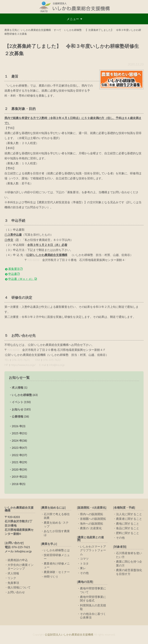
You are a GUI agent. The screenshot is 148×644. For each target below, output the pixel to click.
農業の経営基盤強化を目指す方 (129, 572)
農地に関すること (128, 523)
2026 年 (18, 426)
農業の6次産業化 (91, 528)
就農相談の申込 (18, 560)
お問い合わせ (16, 592)
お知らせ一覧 (19, 377)
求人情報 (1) (20, 387)
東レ (83, 568)
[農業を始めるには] (53, 508)
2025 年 (19, 433)
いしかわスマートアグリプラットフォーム (93, 550)
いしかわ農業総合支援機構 (19, 509)
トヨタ (84, 563)
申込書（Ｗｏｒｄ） (21, 279)
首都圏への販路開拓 (93, 519)
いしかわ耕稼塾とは (57, 550)
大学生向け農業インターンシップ (21, 567)
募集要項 (14, 269)
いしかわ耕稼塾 (73, 30)
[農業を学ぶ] (49, 544)
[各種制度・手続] (124, 508)
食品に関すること (128, 528)
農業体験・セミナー (57, 572)
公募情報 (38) (20, 416)
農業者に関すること (129, 519)
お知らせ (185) (21, 409)
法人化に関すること (129, 514)
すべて (58, 30)
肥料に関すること (128, 533)
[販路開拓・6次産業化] (92, 508)
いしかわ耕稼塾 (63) (25, 395)
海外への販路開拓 (92, 523)
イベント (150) (21, 402)
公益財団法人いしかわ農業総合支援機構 (74, 7)
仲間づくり (51, 576)
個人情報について (19, 587)
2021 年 (19, 462)
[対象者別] (120, 547)
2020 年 (19, 469)
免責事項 (13, 583)
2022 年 (19, 455)
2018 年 (18, 484)
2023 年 (19, 448)
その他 (84, 573)
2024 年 (19, 441)
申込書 (13, 274)
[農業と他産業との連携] (91, 539)
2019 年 (19, 477)
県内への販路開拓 (92, 514)
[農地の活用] (85, 582)
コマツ (84, 559)
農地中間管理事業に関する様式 (93, 599)
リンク (12, 578)
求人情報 (13, 573)
